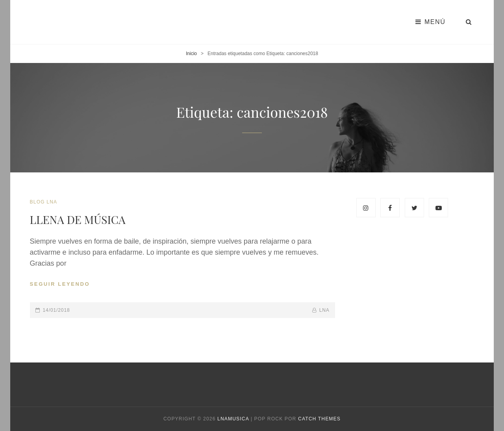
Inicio (191, 54)
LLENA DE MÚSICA (78, 219)
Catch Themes (319, 419)
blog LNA (44, 202)
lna (324, 310)
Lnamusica (233, 419)
